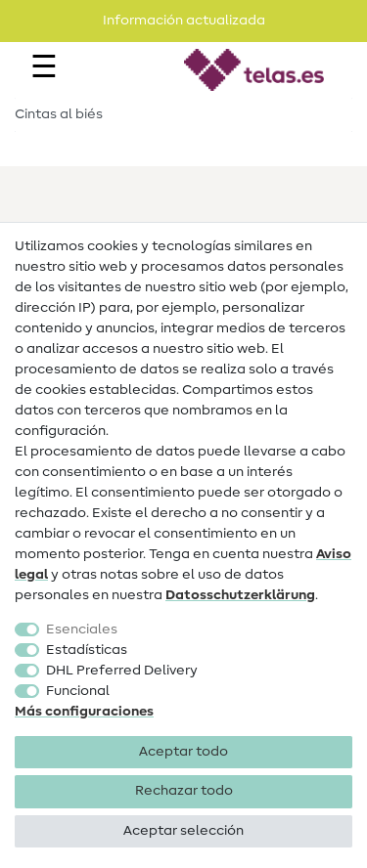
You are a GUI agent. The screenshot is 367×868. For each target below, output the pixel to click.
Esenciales (82, 629)
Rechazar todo (184, 791)
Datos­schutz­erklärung (240, 595)
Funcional (78, 691)
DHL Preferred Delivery (122, 671)
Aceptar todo (183, 752)
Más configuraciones (84, 712)
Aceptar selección (183, 831)
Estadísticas (87, 650)
